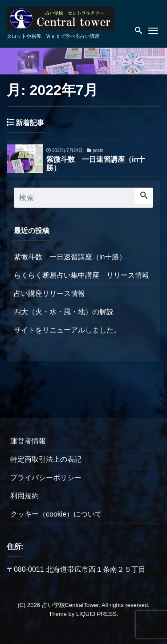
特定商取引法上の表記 (46, 459)
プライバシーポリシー (46, 478)
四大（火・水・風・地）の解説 (64, 312)
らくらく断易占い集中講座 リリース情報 (81, 275)
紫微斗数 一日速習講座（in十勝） (70, 257)
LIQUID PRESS (96, 614)
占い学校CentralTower (70, 605)
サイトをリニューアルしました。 (67, 330)
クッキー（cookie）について (56, 514)
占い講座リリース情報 (49, 293)
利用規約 (24, 496)
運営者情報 (28, 441)
